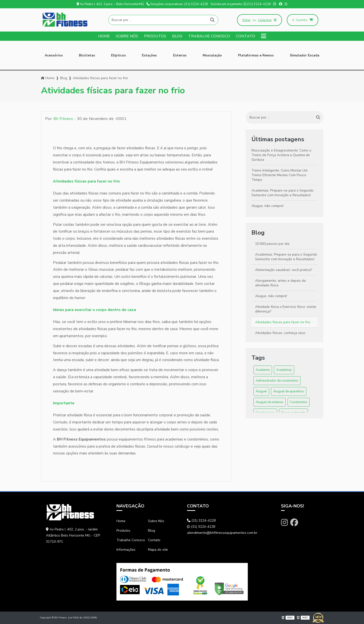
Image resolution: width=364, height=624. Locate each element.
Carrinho (303, 20)
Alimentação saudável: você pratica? (284, 270)
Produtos (155, 36)
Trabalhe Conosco (209, 36)
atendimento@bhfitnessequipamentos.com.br (222, 533)
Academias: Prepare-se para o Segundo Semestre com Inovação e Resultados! (282, 193)
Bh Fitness (63, 119)
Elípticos (118, 55)
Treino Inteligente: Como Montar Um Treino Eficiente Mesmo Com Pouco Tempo (280, 175)
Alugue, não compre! (267, 206)
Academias (284, 370)
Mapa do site (158, 550)
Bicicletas (87, 55)
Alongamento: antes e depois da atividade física (280, 283)
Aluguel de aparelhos (289, 391)
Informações (126, 550)
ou (260, 20)
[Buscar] (212, 20)
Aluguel (261, 391)
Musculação (212, 55)
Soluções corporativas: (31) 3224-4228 (177, 4)
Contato (245, 36)
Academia (263, 370)
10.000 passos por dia (272, 244)
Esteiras (180, 55)
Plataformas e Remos (256, 55)
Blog (177, 36)
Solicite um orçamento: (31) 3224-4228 (241, 4)
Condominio (299, 402)
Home (104, 36)
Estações (149, 55)
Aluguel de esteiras (270, 402)
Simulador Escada (305, 55)
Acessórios (54, 55)
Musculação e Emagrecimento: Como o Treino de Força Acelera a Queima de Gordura (281, 155)
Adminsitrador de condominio (277, 381)
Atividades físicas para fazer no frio (283, 322)
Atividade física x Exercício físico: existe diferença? (286, 309)
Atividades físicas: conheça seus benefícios (280, 335)
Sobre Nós (127, 36)
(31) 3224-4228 (201, 521)
